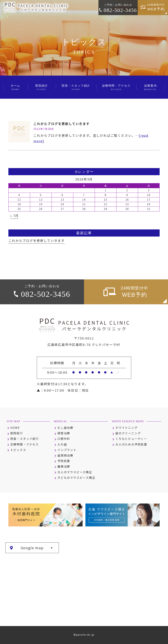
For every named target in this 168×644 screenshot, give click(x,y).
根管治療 (64, 433)
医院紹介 (17, 433)
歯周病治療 (65, 455)
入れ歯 (62, 444)
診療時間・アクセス (25, 444)
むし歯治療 (65, 428)
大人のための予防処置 (131, 444)
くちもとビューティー (131, 439)
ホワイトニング (127, 428)
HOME (15, 428)
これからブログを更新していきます (62, 124)
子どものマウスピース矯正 (76, 478)
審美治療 (64, 466)
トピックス (18, 450)
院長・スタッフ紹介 (25, 439)
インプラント (67, 450)
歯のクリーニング (128, 433)
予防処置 (64, 461)
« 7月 (14, 216)
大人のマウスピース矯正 (75, 472)
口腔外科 (64, 439)
